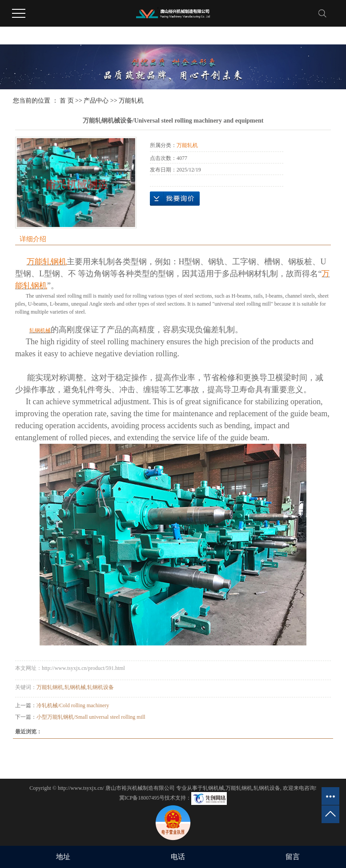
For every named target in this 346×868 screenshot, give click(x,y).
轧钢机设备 (101, 687)
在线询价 (175, 199)
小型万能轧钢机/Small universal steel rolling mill (91, 717)
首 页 (67, 101)
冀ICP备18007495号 (142, 798)
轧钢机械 (75, 687)
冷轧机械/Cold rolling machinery (73, 705)
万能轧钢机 (50, 687)
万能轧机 (131, 101)
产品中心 (96, 101)
